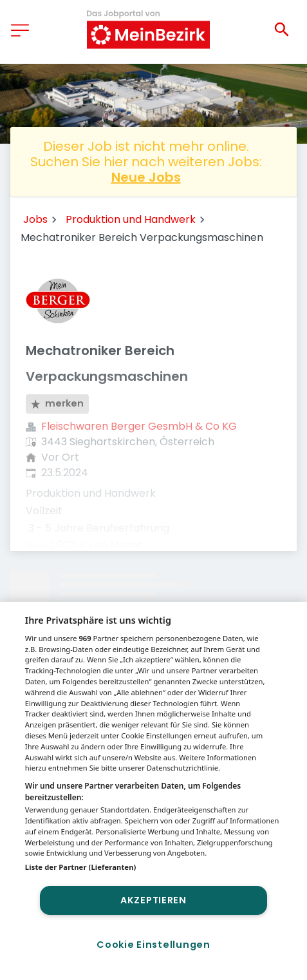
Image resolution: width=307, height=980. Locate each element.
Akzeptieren (153, 900)
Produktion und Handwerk (131, 219)
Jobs (35, 219)
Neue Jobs (146, 177)
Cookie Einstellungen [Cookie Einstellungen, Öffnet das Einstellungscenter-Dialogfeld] (153, 945)
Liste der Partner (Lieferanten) (81, 867)
